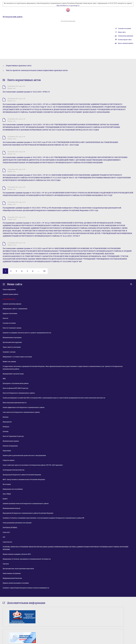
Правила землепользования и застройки (16, 583)
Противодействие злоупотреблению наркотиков (18, 569)
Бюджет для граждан (9, 362)
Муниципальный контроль (11, 508)
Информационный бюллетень (12, 578)
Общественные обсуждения (12, 573)
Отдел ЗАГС (6, 532)
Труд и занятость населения (12, 347)
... (38, 271)
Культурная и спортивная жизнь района (16, 383)
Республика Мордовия (68, 21)
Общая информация (9, 290)
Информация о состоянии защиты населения (17, 357)
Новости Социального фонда (12, 328)
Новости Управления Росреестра (13, 436)
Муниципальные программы (12, 338)
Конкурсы (6, 427)
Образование (7, 451)
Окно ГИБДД (7, 494)
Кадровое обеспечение (10, 314)
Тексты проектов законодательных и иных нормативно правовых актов (37, 70)
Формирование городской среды (13, 374)
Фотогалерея (7, 484)
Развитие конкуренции (10, 446)
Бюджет (5, 499)
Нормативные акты (9, 299)
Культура (6, 417)
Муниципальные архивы (11, 441)
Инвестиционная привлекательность (15, 403)
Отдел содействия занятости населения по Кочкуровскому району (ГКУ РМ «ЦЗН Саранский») (33, 465)
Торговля (6, 564)
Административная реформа (12, 304)
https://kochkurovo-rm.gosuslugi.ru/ (68, 5)
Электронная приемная (126, 36)
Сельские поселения (125, 29)
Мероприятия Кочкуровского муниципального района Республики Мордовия (28, 513)
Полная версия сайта (125, 40)
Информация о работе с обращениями (15, 309)
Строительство (7, 542)
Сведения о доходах (9, 352)
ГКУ (4, 537)
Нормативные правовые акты (19, 66)
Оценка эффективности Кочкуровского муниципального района (24, 407)
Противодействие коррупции (12, 342)
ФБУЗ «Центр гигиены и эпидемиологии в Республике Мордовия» (24, 480)
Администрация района (10, 294)
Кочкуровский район (13, 17)
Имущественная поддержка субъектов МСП (17, 554)
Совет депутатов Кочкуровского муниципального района (21, 412)
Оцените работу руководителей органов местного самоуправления (24, 456)
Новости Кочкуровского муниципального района (19, 393)
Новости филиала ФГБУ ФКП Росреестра (15, 388)
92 (44, 271)
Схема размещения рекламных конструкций (17, 523)
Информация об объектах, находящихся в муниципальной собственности (27, 559)
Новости (5, 318)
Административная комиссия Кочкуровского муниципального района (26, 504)
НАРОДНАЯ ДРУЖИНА (10, 528)
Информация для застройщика (13, 489)
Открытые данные (9, 460)
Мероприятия (7, 422)
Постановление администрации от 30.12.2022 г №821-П (26, 92)
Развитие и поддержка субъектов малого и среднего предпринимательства (27, 333)
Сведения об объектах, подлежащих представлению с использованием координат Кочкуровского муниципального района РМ (43, 518)
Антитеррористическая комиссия (14, 470)
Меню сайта (122, 32)
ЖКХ (4, 379)
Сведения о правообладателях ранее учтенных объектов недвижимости (26, 588)
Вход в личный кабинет (126, 43)
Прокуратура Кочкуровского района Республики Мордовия (22, 475)
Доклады (6, 431)
